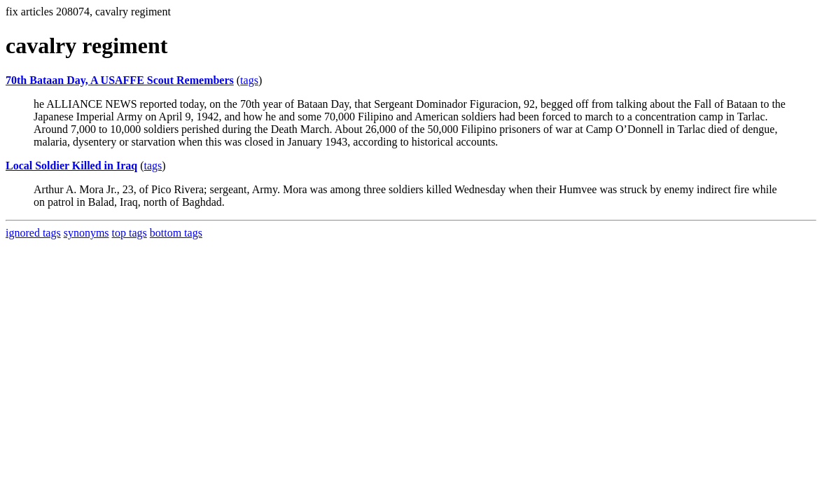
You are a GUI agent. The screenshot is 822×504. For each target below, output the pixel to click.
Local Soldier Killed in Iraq (71, 166)
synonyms (86, 233)
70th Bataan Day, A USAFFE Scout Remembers (120, 80)
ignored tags (33, 233)
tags (249, 80)
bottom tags (176, 233)
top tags (130, 233)
